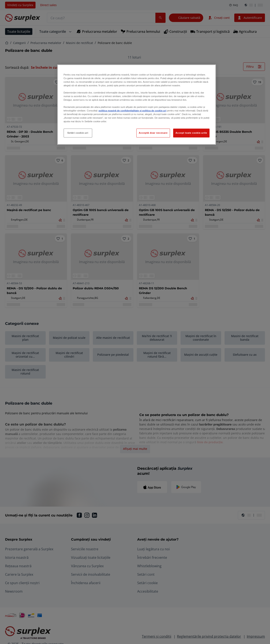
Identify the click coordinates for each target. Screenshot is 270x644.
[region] (137, 105)
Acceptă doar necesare (153, 133)
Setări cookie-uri (78, 133)
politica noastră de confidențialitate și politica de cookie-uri (132, 111)
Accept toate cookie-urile (191, 133)
